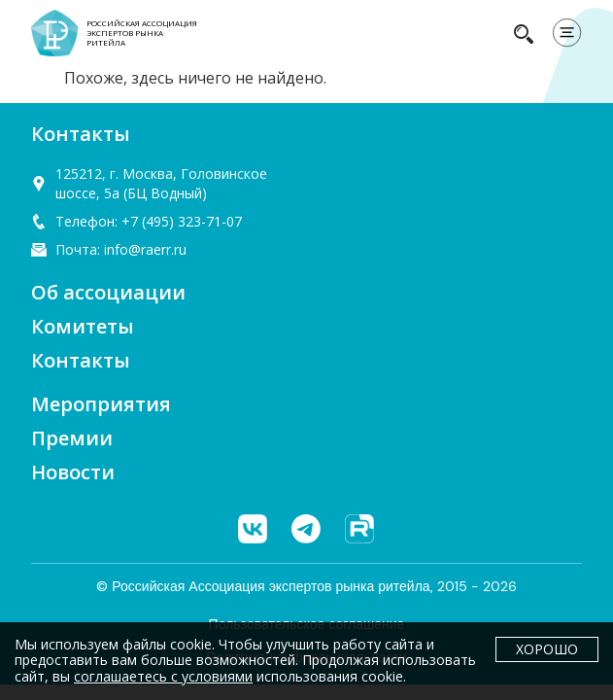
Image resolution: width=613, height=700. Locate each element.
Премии (72, 438)
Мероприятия (101, 404)
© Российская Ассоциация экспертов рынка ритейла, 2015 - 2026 (306, 586)
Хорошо (547, 649)
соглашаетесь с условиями (163, 676)
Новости (73, 472)
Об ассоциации (108, 292)
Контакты (81, 360)
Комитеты (83, 326)
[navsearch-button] (524, 33)
